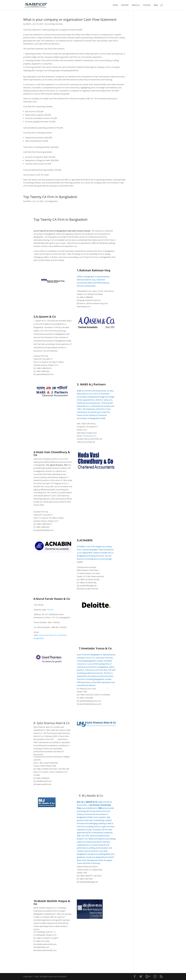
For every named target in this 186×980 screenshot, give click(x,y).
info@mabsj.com (89, 436)
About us (136, 5)
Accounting (50, 24)
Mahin (28, 24)
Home (116, 5)
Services (125, 5)
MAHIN (63, 976)
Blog (156, 5)
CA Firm (50, 610)
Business (59, 24)
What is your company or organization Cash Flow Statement (70, 19)
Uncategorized (51, 201)
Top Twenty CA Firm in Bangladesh (50, 197)
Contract (147, 5)
